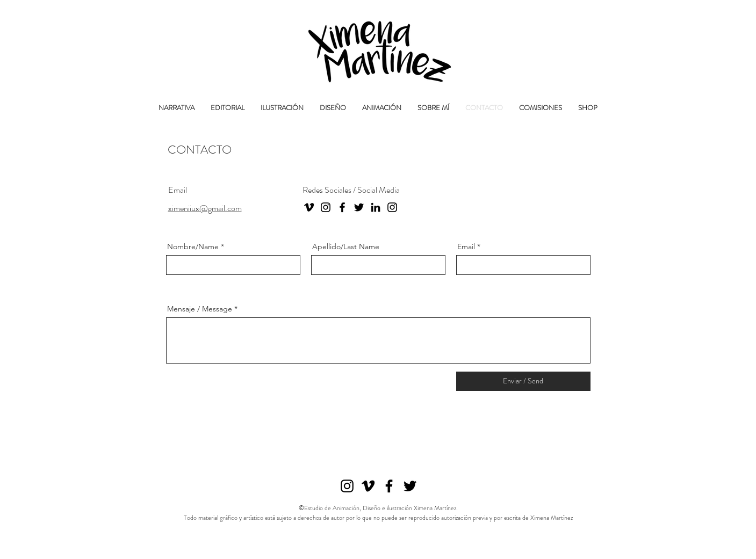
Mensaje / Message (200, 309)
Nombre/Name (193, 246)
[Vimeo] (309, 207)
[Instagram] (326, 207)
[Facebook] (342, 207)
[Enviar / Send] (523, 381)
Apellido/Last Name (346, 246)
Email (466, 246)
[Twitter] (359, 207)
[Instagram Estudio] (392, 207)
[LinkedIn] (376, 207)
